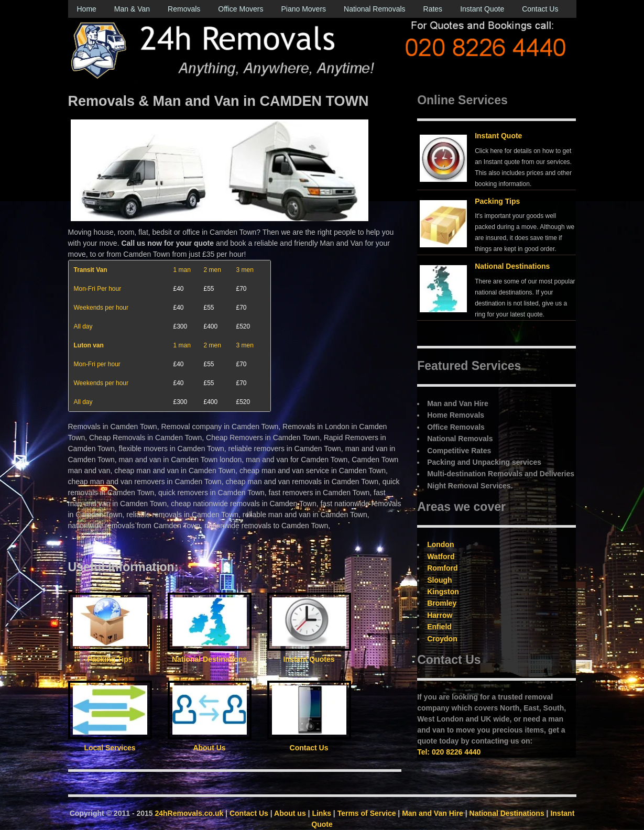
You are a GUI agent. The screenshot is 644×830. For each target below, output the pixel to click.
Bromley (442, 603)
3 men (245, 270)
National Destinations (512, 266)
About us (290, 813)
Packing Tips (497, 201)
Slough (439, 580)
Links (321, 813)
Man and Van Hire (433, 813)
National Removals (375, 9)
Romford (442, 568)
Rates (433, 9)
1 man (182, 270)
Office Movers (241, 9)
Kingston (443, 592)
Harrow (440, 615)
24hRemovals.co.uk (189, 813)
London (440, 544)
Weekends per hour (101, 308)
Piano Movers (303, 9)
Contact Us (540, 9)
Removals (184, 9)
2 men (212, 270)
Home (87, 9)
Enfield (439, 627)
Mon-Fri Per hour (98, 289)
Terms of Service (367, 813)
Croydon (442, 639)
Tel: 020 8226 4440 (449, 752)
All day (83, 326)
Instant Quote (482, 9)
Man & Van (132, 9)
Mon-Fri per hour (97, 364)
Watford (441, 556)
